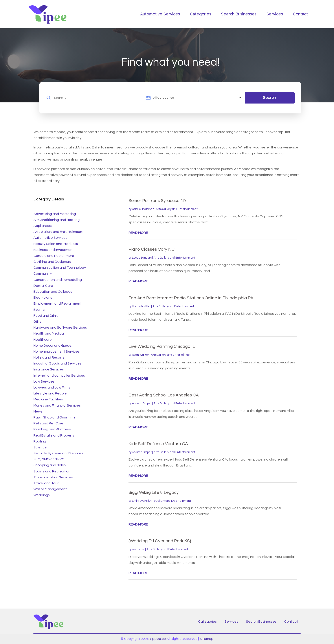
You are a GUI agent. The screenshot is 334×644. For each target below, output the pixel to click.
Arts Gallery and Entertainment (177, 209)
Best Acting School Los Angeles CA (164, 395)
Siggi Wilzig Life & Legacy (154, 492)
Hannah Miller (141, 306)
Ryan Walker (140, 355)
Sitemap (206, 639)
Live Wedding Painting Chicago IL (162, 346)
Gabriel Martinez (143, 209)
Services (275, 14)
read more (138, 233)
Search (269, 98)
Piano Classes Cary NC (151, 249)
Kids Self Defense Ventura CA (158, 444)
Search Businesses (239, 14)
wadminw (138, 549)
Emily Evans (140, 501)
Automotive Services (160, 14)
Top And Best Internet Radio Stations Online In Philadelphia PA (191, 298)
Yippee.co (158, 639)
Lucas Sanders (142, 258)
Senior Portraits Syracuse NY (158, 201)
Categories (201, 14)
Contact (300, 14)
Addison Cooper (142, 403)
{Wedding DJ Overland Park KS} (160, 541)
